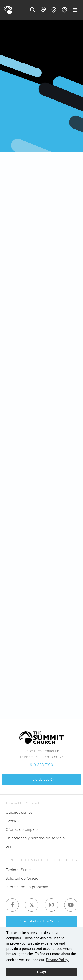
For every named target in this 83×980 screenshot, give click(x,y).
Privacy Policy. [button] (57, 960)
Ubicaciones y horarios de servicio (35, 838)
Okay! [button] (42, 972)
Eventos (12, 821)
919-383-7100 (41, 765)
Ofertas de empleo (22, 829)
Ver (9, 847)
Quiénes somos (19, 812)
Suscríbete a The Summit (41, 921)
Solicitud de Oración (23, 878)
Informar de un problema (27, 887)
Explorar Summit (19, 870)
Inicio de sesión (41, 779)
